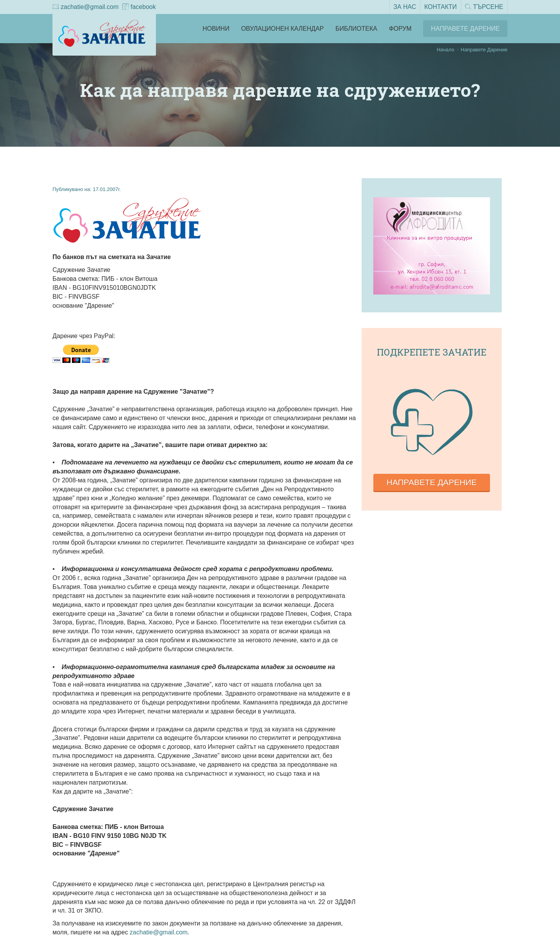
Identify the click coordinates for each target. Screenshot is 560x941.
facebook (139, 7)
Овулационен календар (283, 29)
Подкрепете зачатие (432, 352)
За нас (405, 7)
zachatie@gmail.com (86, 7)
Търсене (484, 7)
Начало (445, 50)
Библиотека (356, 29)
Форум (400, 29)
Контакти (441, 7)
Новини (216, 29)
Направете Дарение (465, 29)
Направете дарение (432, 482)
